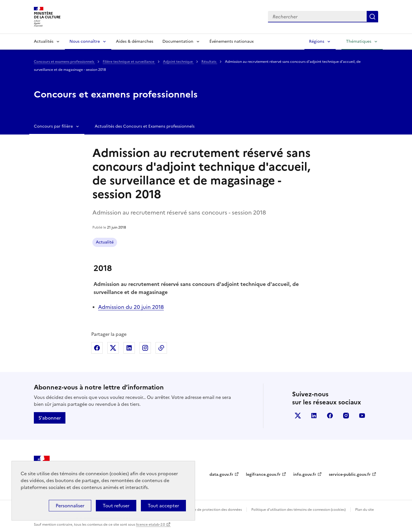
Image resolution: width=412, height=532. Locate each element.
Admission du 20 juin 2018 (131, 307)
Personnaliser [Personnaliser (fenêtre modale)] (70, 506)
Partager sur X (113, 348)
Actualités (44, 41)
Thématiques (359, 41)
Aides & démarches (135, 41)
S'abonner (50, 418)
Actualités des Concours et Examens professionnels (145, 126)
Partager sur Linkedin (129, 348)
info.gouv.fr (305, 474)
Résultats (209, 62)
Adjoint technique (178, 62)
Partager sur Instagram (145, 348)
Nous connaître (85, 41)
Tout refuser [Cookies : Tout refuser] (116, 506)
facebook (330, 416)
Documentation (178, 41)
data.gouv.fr (221, 474)
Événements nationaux (232, 41)
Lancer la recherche (372, 17)
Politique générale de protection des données (204, 510)
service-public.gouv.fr (350, 474)
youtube (362, 416)
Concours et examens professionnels (64, 62)
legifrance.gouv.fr (263, 474)
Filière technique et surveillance (129, 62)
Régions (317, 41)
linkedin (314, 416)
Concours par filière (53, 126)
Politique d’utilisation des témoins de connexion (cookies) (299, 510)
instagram (346, 416)
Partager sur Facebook (97, 348)
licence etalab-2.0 (150, 525)
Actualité (105, 242)
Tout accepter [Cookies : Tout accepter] (163, 506)
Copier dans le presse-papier (161, 348)
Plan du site (365, 510)
